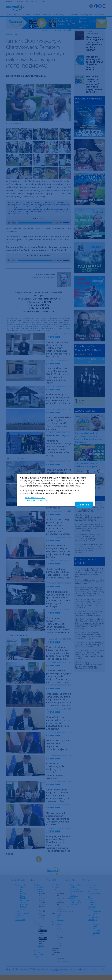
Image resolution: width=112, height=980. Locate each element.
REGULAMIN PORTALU (35, 498)
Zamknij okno (84, 505)
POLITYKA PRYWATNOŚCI (36, 500)
